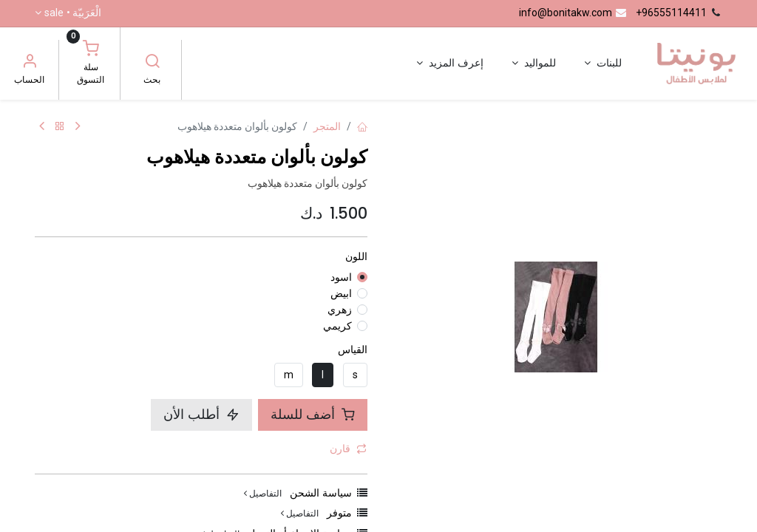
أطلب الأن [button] (201, 415)
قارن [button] (348, 449)
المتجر (327, 126)
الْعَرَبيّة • (73, 13)
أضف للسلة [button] (313, 415)
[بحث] (152, 63)
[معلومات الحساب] (30, 63)
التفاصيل (263, 493)
